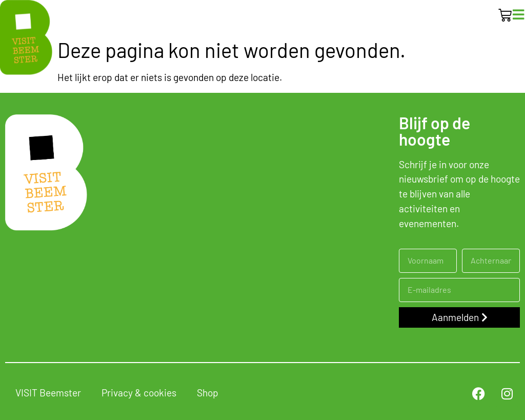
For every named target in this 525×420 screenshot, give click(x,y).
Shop (208, 393)
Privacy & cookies (139, 393)
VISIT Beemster (48, 393)
